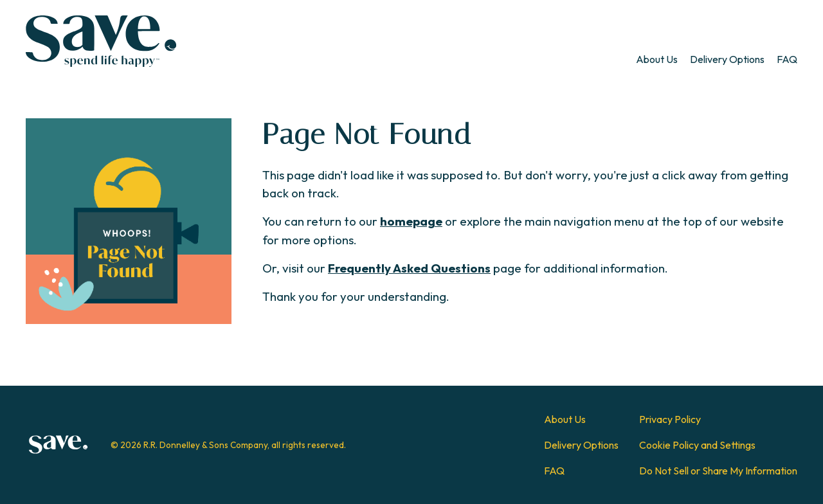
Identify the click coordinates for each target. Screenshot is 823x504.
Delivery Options (727, 59)
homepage (411, 221)
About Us (657, 59)
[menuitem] (657, 59)
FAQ (787, 59)
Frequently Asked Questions (409, 268)
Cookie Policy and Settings (697, 445)
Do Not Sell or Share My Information (718, 471)
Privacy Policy (670, 419)
